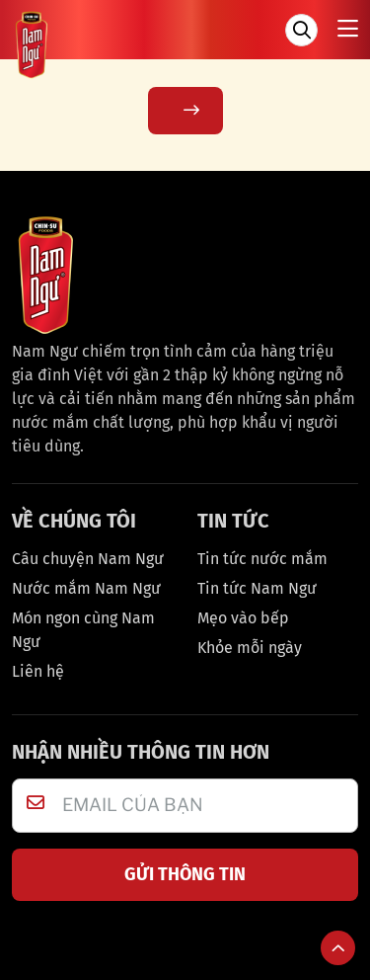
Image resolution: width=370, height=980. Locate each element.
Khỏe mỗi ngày (250, 648)
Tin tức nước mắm (262, 559)
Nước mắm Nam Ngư (86, 588)
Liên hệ (38, 671)
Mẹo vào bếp (243, 618)
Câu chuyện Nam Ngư (88, 559)
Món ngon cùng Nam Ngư (83, 630)
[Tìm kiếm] (301, 30)
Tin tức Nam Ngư (257, 588)
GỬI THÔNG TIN (185, 874)
